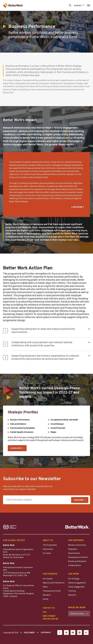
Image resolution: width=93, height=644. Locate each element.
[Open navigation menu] (88, 5)
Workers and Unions (77, 545)
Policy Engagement (77, 587)
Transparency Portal (52, 591)
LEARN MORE (16, 448)
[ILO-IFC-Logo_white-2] (10, 527)
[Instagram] (80, 633)
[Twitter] (66, 633)
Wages (53, 432)
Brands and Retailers (77, 561)
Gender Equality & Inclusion (22, 432)
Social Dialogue (57, 424)
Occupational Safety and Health (64, 420)
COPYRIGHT (46, 633)
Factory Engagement (77, 583)
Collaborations (75, 565)
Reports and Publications (54, 583)
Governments (74, 553)
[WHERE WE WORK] (79, 614)
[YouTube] (73, 633)
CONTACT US (49, 608)
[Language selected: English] (79, 5)
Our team (47, 553)
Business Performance (20, 420)
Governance (48, 549)
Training (72, 591)
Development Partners (78, 557)
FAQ (45, 612)
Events (46, 599)
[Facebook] (60, 633)
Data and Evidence (18, 424)
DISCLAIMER (29, 633)
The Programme (50, 545)
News (45, 587)
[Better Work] (78, 527)
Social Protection (58, 428)
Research (47, 595)
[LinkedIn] (86, 633)
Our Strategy (74, 579)
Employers (73, 549)
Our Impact (48, 579)
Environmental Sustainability (23, 428)
